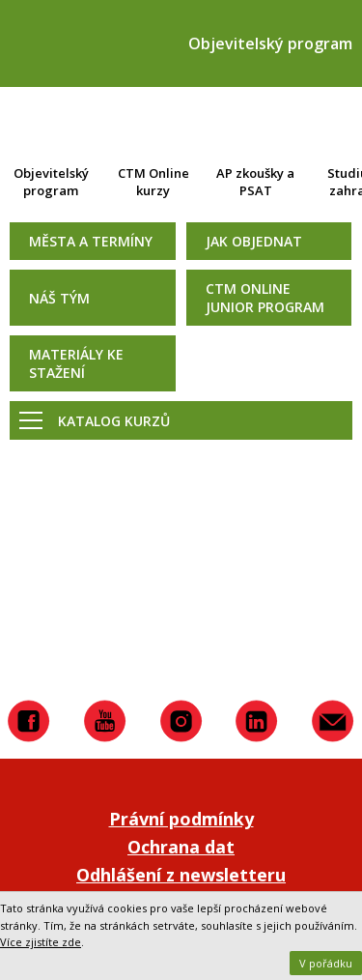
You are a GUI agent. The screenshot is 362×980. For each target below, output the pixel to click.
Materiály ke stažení (76, 363)
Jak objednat (254, 241)
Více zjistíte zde (41, 942)
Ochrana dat (181, 847)
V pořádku (326, 963)
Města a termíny (91, 241)
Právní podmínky (181, 819)
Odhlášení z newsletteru (181, 875)
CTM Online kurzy (153, 182)
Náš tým (59, 298)
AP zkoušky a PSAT (255, 182)
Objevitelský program (51, 182)
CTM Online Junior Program (265, 298)
